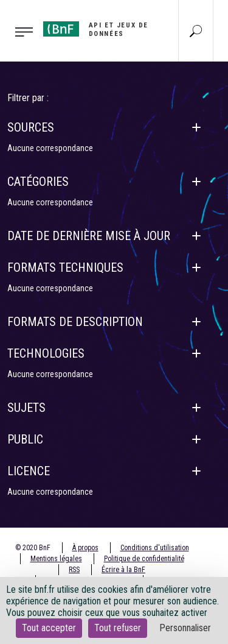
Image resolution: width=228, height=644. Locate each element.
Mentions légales (56, 559)
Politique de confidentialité (144, 559)
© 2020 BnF (33, 548)
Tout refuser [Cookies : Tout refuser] (118, 628)
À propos (85, 548)
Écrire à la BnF (123, 570)
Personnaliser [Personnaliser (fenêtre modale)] (185, 628)
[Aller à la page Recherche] (196, 30)
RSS (74, 570)
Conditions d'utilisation (155, 548)
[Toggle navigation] (18, 31)
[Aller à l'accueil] (98, 30)
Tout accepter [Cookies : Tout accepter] (49, 628)
